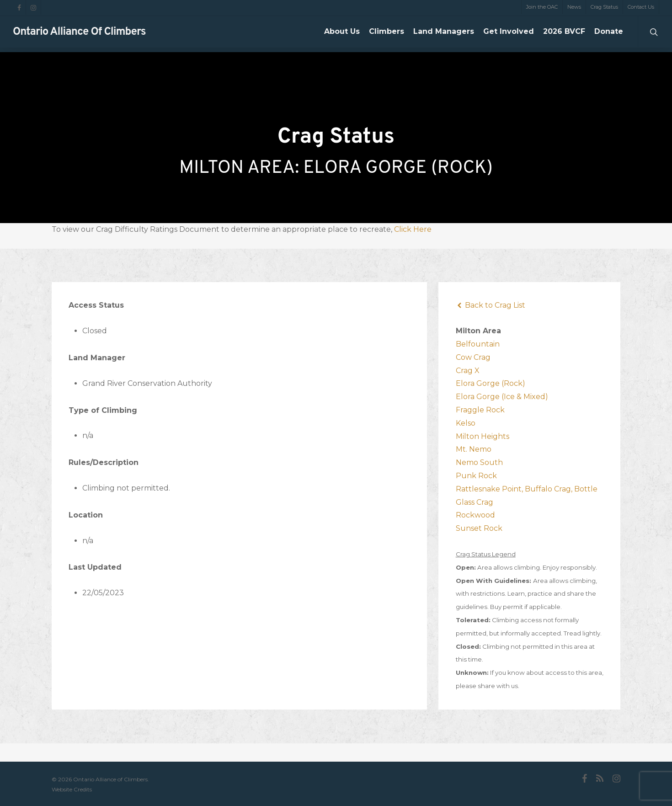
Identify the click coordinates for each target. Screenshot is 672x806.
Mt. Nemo (474, 449)
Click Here (413, 229)
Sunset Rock (479, 528)
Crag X (468, 371)
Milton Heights (483, 436)
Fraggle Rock (480, 410)
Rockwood (475, 515)
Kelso (466, 423)
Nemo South (479, 462)
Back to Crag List (491, 305)
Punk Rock (476, 476)
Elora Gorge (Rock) (491, 383)
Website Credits (72, 789)
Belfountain (478, 344)
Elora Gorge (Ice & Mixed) (502, 397)
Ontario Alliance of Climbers (79, 34)
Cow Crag (473, 357)
